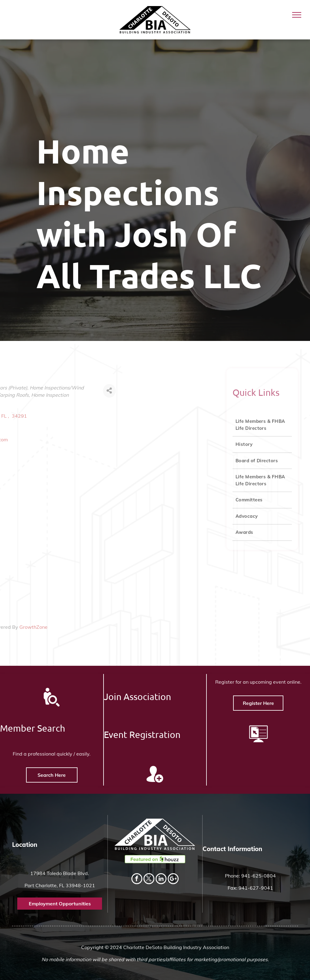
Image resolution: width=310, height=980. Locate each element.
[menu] (297, 15)
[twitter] (149, 879)
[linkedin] (161, 879)
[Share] (57, 391)
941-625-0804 (259, 876)
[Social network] (173, 879)
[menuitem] (262, 425)
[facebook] (137, 879)
